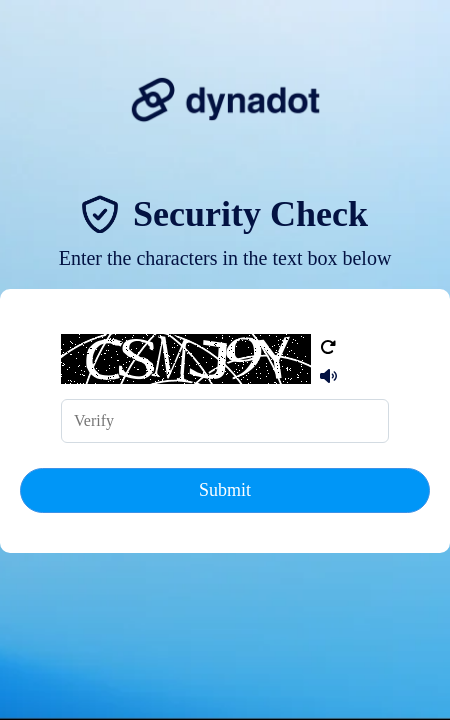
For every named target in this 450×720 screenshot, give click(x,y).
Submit (225, 490)
